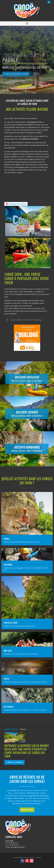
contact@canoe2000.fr (18, 847)
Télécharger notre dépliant (17, 204)
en (52, 2)
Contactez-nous (27, 810)
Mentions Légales (29, 858)
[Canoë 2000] (27, 10)
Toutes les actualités (15, 762)
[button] (27, 24)
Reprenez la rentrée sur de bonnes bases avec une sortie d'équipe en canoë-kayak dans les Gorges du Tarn (27, 751)
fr (49, 2)
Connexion (38, 858)
